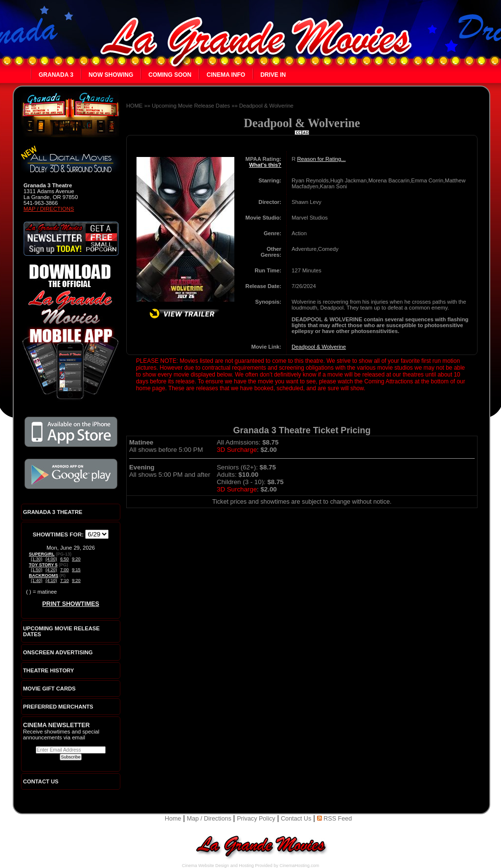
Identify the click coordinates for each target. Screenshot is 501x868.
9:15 (76, 570)
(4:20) (51, 570)
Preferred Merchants (58, 707)
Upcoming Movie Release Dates (191, 106)
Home (173, 819)
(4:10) (51, 580)
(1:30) (37, 559)
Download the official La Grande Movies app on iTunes (71, 432)
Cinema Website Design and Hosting (218, 866)
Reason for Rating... (321, 159)
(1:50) (37, 570)
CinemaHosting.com (299, 866)
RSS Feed (335, 819)
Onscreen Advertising (58, 652)
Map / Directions (49, 209)
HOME (135, 106)
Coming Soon (170, 75)
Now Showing (111, 75)
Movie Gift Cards (49, 689)
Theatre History (48, 670)
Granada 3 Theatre (53, 512)
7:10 (65, 580)
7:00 (65, 570)
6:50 (65, 559)
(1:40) (37, 580)
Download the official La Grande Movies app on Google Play (71, 474)
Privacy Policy (256, 819)
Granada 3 (56, 75)
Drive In (273, 75)
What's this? (265, 165)
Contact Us (296, 819)
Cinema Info (226, 75)
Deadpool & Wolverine (266, 106)
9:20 (76, 559)
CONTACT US (41, 781)
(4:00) (51, 559)
